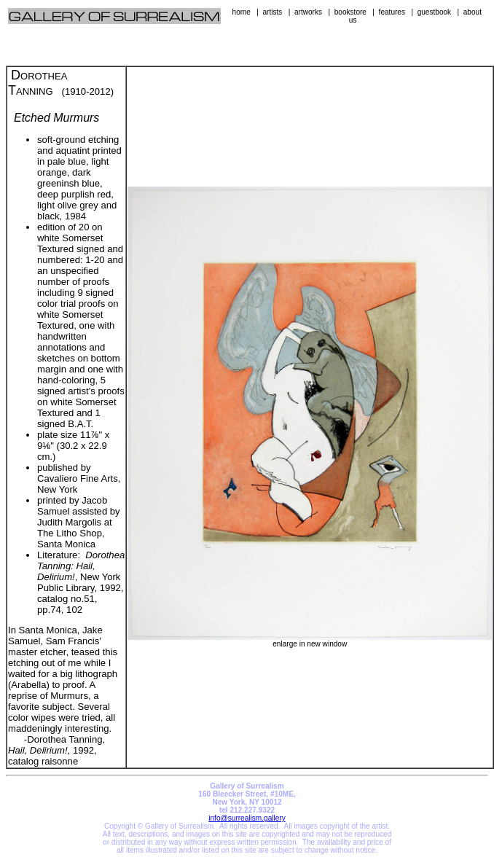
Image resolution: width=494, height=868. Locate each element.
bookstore (350, 12)
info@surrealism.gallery (247, 818)
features (392, 12)
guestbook (435, 12)
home (242, 12)
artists (272, 12)
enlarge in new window (310, 641)
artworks (308, 12)
